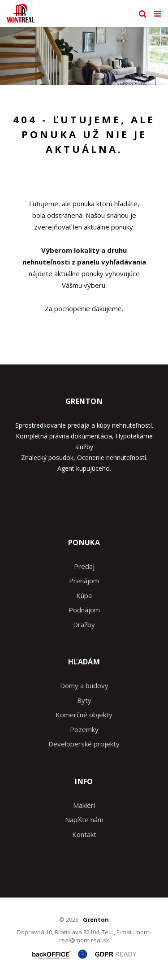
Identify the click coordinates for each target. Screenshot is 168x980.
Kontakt (84, 834)
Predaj (84, 566)
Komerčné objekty (84, 715)
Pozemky (84, 729)
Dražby (84, 624)
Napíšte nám (84, 820)
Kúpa (84, 595)
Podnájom (84, 610)
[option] (84, 56)
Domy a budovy (84, 685)
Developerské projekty (84, 744)
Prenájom (84, 581)
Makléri (84, 805)
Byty (84, 700)
